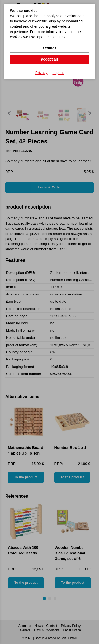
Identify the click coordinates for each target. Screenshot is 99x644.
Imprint (58, 73)
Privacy (41, 73)
